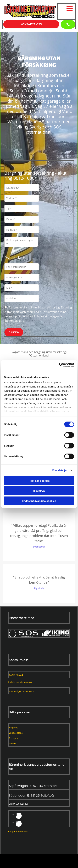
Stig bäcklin (39, 588)
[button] (68, 24)
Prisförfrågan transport (21, 691)
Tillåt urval (39, 491)
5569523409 (22, 804)
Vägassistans (16, 733)
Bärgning (13, 728)
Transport (14, 738)
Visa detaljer (60, 470)
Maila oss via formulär (20, 682)
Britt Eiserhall (39, 547)
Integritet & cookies (18, 832)
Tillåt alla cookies (39, 481)
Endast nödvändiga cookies (39, 501)
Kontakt (13, 744)
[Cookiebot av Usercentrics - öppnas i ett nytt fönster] (59, 365)
